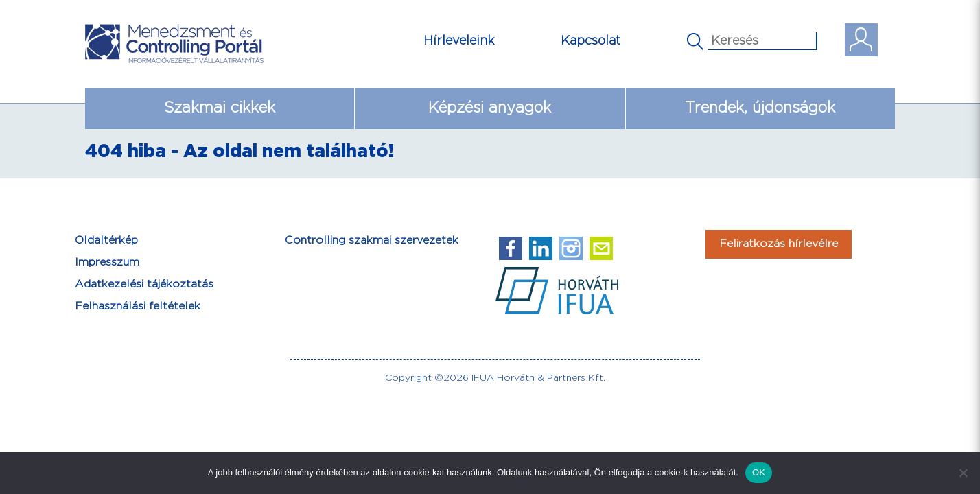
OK (759, 472)
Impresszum (107, 262)
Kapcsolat (591, 41)
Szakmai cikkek (220, 108)
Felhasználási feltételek (138, 306)
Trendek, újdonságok (760, 108)
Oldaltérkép (106, 240)
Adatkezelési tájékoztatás (144, 284)
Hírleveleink (459, 41)
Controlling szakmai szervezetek (372, 240)
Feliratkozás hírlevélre (779, 244)
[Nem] (963, 473)
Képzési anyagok (490, 108)
